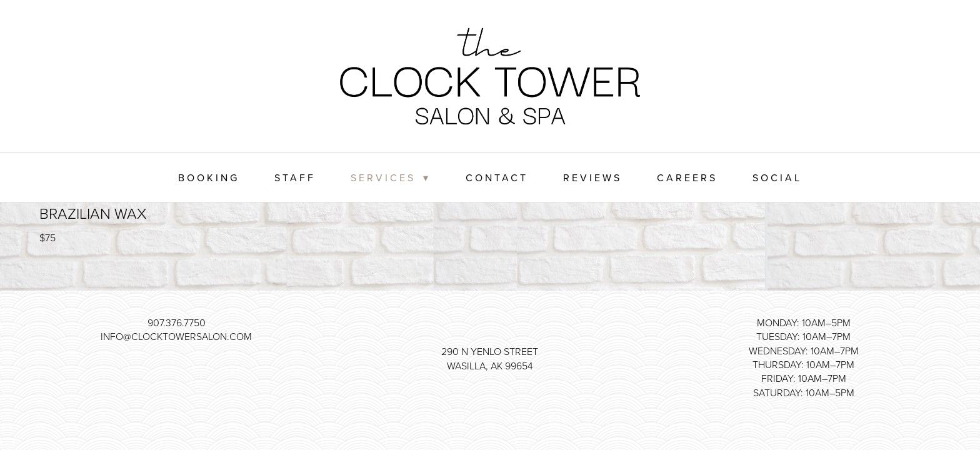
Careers (687, 177)
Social (777, 177)
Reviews (592, 177)
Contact (497, 177)
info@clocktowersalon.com (176, 336)
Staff (295, 177)
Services (390, 177)
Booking (209, 177)
